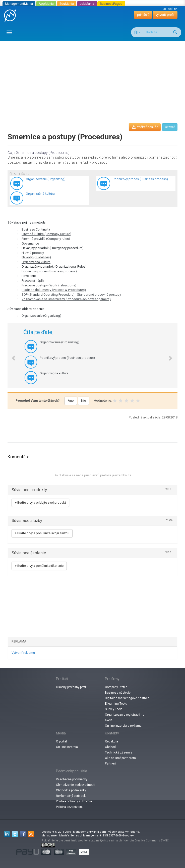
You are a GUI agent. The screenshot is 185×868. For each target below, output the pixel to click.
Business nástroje (118, 693)
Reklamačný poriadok (71, 796)
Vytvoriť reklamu (23, 653)
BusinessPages (111, 4)
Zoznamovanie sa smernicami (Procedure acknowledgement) (66, 299)
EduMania (67, 4)
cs (170, 9)
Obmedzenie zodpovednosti (76, 785)
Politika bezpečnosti (70, 807)
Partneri (110, 764)
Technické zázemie (119, 752)
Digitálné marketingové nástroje (127, 698)
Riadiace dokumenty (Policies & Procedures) (54, 290)
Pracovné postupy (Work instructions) (49, 285)
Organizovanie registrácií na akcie (125, 717)
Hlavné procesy (33, 253)
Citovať (170, 127)
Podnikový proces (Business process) (49, 271)
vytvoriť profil (165, 15)
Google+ (128, 836)
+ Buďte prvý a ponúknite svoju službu (42, 533)
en (164, 9)
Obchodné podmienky (71, 790)
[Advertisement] (94, 78)
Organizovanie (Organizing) (41, 316)
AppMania (46, 4)
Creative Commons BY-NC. (152, 841)
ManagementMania (19, 4)
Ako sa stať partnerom (120, 758)
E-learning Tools (116, 704)
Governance (30, 243)
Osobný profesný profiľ (71, 687)
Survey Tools (114, 709)
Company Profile (116, 687)
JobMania (87, 4)
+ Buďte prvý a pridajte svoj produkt (40, 503)
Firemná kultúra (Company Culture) (46, 234)
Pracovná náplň (33, 281)
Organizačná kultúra (36, 262)
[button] (11, 356)
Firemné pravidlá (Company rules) (46, 239)
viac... (169, 489)
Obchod (110, 747)
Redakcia (111, 741)
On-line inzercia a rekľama (123, 726)
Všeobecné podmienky (72, 779)
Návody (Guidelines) (36, 257)
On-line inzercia (67, 747)
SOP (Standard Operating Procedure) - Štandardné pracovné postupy (71, 295)
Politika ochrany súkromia (74, 801)
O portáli (62, 741)
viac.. (170, 520)
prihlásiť (143, 15)
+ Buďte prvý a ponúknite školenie (39, 566)
